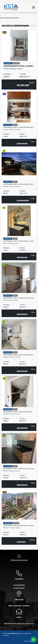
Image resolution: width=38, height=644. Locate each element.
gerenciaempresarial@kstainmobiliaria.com (19, 623)
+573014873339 (19, 588)
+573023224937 (19, 585)
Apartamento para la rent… (19, 66)
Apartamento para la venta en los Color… (19, 469)
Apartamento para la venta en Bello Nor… (19, 298)
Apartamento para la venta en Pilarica (18, 412)
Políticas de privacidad (19, 560)
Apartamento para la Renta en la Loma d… (19, 526)
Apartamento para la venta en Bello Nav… (19, 241)
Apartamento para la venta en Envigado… (19, 127)
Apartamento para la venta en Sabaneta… (19, 355)
